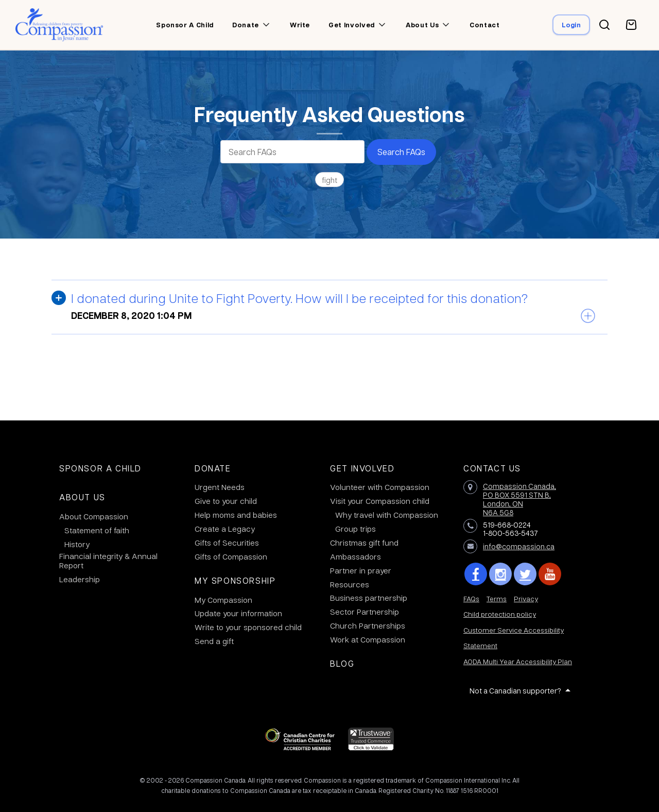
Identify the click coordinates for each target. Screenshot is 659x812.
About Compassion (94, 516)
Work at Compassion (368, 639)
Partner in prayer (361, 570)
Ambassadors (355, 556)
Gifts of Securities (227, 543)
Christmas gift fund (364, 543)
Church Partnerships (368, 625)
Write (300, 25)
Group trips (355, 529)
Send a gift (214, 641)
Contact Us (492, 468)
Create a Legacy (225, 529)
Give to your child (226, 501)
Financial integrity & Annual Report (108, 561)
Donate (246, 25)
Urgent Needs (220, 487)
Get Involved (362, 468)
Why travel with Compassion (387, 515)
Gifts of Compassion (231, 556)
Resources (350, 584)
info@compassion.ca (519, 546)
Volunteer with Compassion (380, 487)
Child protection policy (500, 614)
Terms (497, 598)
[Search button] (604, 25)
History (77, 544)
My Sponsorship (235, 580)
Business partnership (369, 598)
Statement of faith (97, 530)
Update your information (238, 613)
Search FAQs (401, 152)
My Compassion (223, 600)
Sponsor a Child (100, 468)
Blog (342, 663)
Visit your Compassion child (380, 501)
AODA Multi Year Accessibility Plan (518, 661)
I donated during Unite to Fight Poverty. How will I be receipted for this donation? (299, 298)
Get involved (352, 25)
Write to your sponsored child (248, 627)
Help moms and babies (236, 515)
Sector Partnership (365, 612)
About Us (82, 497)
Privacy (526, 598)
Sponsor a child (185, 25)
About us (422, 25)
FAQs (471, 598)
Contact (485, 25)
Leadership (80, 579)
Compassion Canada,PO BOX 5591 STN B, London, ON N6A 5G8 (519, 499)
